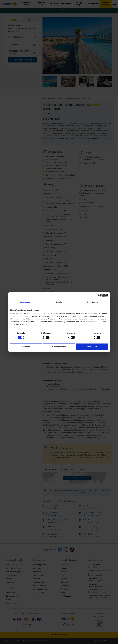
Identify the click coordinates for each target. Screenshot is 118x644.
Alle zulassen (92, 347)
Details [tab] (59, 302)
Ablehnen (26, 347)
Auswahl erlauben (59, 347)
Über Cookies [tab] (93, 302)
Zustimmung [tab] (25, 302)
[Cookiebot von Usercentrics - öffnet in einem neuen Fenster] (98, 296)
